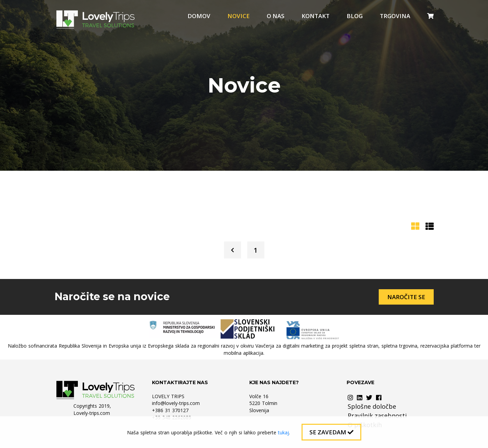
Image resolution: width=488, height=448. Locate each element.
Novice (239, 16)
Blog (355, 16)
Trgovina (395, 16)
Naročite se (406, 297)
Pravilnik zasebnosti (377, 416)
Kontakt (316, 16)
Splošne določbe (372, 406)
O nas (276, 16)
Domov (199, 16)
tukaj (283, 432)
